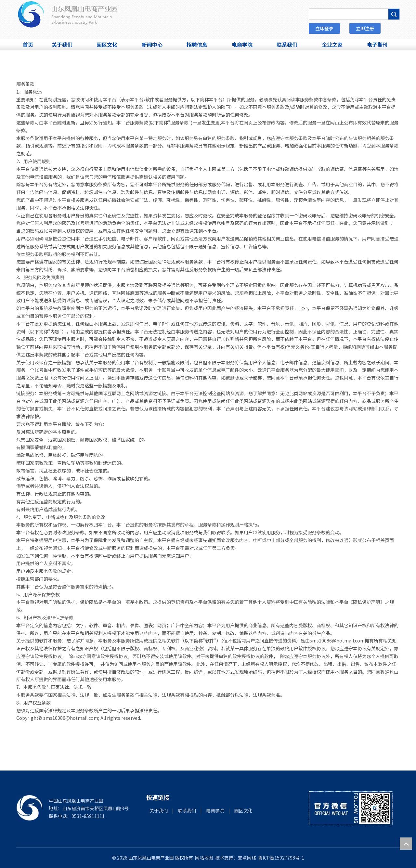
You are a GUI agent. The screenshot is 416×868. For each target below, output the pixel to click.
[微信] (351, 808)
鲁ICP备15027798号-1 (281, 858)
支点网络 (247, 858)
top (406, 844)
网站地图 (204, 858)
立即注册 (365, 28)
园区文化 (243, 810)
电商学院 (215, 810)
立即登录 (324, 28)
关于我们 (159, 810)
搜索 (394, 14)
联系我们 (187, 810)
